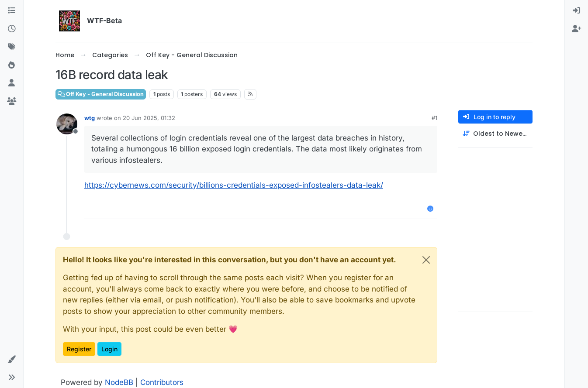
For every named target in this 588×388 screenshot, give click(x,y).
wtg (90, 118)
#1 (434, 118)
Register (79, 349)
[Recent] (12, 29)
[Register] (576, 29)
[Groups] (12, 102)
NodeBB (119, 382)
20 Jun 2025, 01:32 (149, 118)
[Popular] (12, 65)
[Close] (426, 260)
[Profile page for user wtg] (67, 124)
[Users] (12, 83)
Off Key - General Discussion (101, 94)
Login (109, 349)
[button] (12, 360)
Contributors (162, 382)
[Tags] (12, 47)
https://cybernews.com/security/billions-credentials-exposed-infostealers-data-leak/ (234, 185)
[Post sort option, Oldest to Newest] (495, 134)
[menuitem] (576, 11)
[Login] (576, 11)
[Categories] (12, 11)
